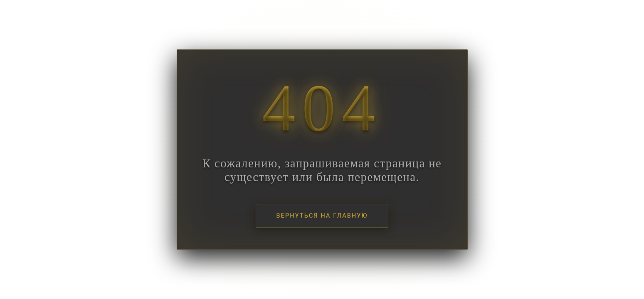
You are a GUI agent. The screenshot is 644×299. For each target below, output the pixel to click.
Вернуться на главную (322, 216)
